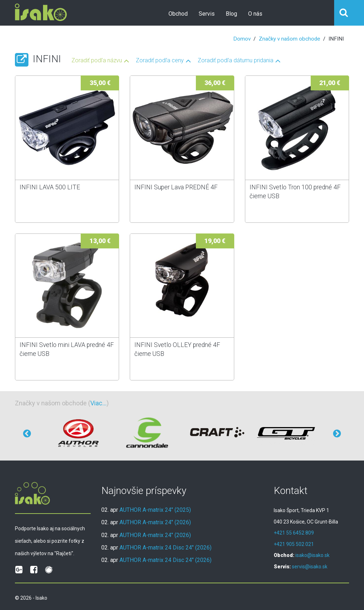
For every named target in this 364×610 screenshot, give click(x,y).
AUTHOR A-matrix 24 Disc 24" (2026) (165, 548)
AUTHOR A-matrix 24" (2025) (155, 510)
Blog (231, 14)
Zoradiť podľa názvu (97, 61)
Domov (242, 39)
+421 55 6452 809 (294, 533)
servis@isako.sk (310, 567)
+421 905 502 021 (294, 544)
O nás (255, 14)
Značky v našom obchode (290, 39)
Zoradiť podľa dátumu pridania (235, 61)
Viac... (98, 403)
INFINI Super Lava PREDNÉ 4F (176, 187)
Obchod (178, 14)
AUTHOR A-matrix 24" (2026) (155, 522)
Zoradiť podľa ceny (160, 61)
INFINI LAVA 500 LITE (50, 187)
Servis (207, 14)
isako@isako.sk (312, 555)
